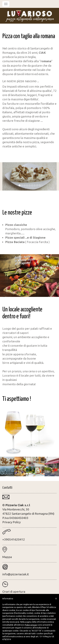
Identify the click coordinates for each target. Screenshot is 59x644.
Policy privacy (31, 625)
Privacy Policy (11, 522)
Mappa (7, 557)
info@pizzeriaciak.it (16, 574)
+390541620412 (14, 539)
